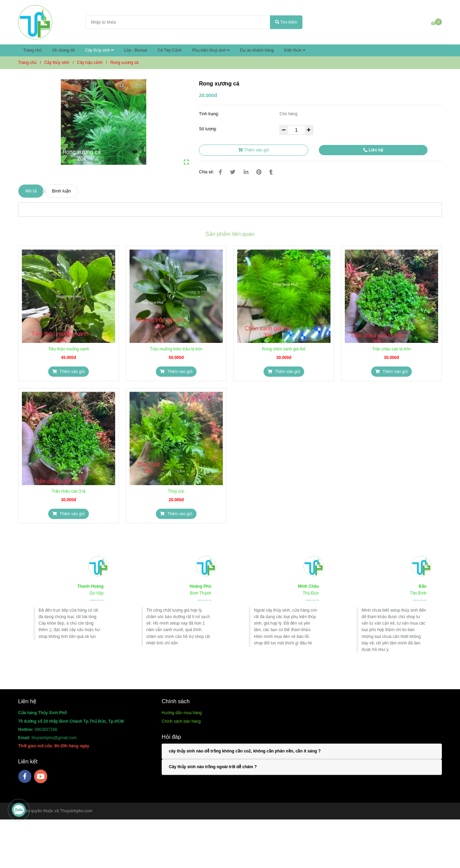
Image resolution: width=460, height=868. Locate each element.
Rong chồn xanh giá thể (284, 349)
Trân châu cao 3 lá (69, 491)
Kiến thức (295, 50)
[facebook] (25, 776)
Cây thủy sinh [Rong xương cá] (57, 63)
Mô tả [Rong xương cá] (31, 191)
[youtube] (41, 776)
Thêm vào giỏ (254, 150)
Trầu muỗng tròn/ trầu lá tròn (176, 349)
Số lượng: (208, 129)
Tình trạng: (209, 114)
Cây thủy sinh (99, 50)
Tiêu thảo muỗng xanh (69, 349)
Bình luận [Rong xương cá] (61, 191)
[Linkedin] (246, 172)
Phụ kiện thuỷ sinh (211, 50)
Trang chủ (32, 50)
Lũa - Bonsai (136, 50)
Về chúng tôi (63, 50)
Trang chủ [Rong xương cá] (27, 63)
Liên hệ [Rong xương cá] (373, 150)
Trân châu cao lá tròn (391, 349)
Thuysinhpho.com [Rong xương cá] (76, 811)
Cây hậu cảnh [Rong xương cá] (90, 63)
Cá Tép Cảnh (170, 50)
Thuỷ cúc (176, 491)
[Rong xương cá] (35, 22)
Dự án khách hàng (257, 50)
